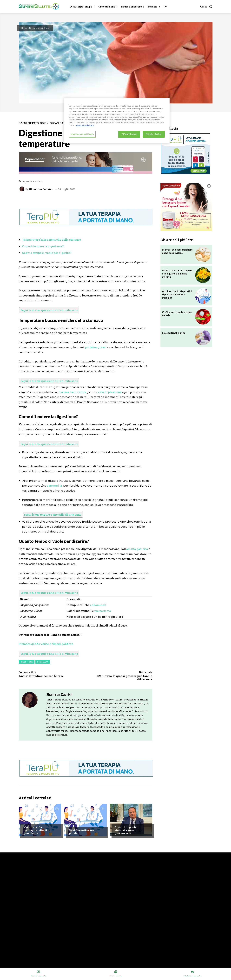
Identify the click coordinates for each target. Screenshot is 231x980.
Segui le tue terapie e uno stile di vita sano (49, 310)
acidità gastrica (137, 549)
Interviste (121, 821)
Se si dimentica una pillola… (82, 832)
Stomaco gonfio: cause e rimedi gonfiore (46, 644)
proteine (91, 347)
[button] (206, 7)
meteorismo (103, 611)
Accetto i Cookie (154, 134)
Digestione (27, 662)
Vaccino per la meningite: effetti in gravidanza (37, 830)
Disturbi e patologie (39, 28)
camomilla (54, 486)
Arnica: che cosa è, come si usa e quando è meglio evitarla (177, 274)
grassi (102, 347)
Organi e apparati (62, 123)
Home (24, 28)
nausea (64, 392)
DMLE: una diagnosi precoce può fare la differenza (125, 678)
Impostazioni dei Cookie (82, 134)
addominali (98, 605)
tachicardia (78, 392)
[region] (117, 121)
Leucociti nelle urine (174, 333)
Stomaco (43, 662)
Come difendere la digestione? (43, 246)
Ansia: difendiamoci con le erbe (41, 676)
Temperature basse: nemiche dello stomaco (52, 240)
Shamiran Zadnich (41, 189)
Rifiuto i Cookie (129, 134)
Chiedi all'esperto (33, 821)
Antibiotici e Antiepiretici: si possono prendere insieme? (177, 294)
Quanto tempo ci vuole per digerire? (47, 253)
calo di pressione (110, 392)
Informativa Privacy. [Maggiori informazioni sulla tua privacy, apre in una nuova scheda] (85, 125)
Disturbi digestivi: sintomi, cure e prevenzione (127, 830)
